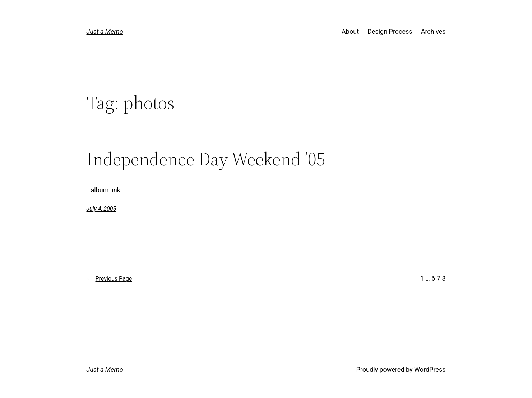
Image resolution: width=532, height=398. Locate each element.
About (350, 31)
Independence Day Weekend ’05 (206, 159)
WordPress (430, 369)
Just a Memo (105, 31)
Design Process (390, 31)
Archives (433, 31)
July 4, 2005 (101, 209)
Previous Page (109, 279)
